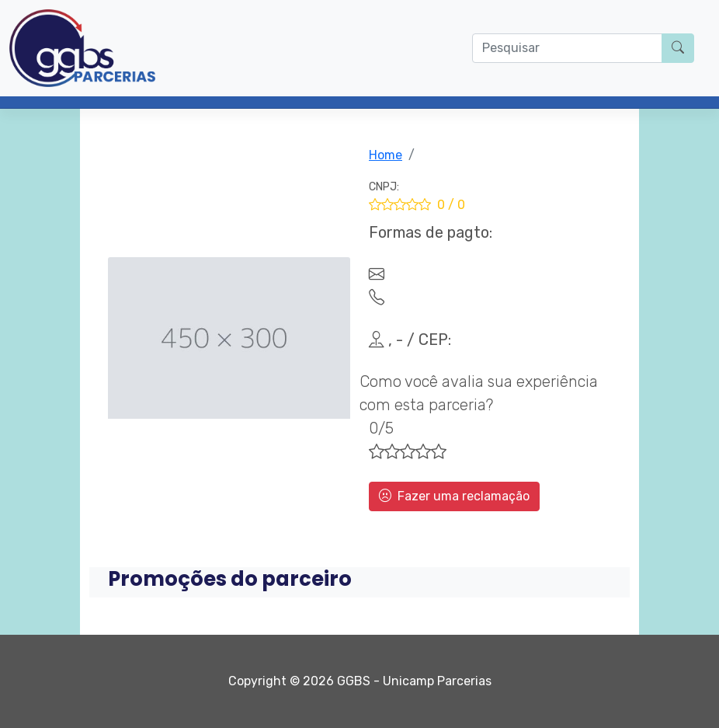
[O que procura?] (567, 48)
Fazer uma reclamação (454, 496)
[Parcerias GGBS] (82, 48)
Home (386, 155)
